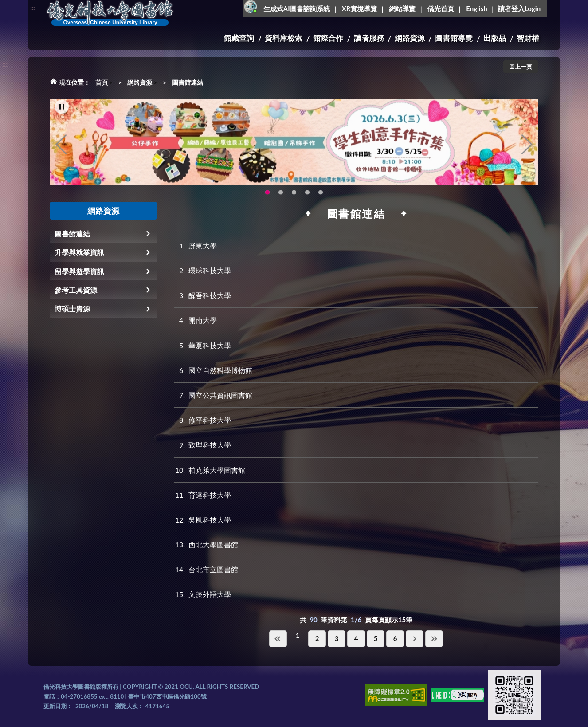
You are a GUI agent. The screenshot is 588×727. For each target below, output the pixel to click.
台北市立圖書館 (206, 569)
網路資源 (410, 38)
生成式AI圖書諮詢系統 (297, 8)
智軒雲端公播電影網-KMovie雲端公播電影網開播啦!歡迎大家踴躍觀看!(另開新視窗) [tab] (307, 201)
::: (33, 7)
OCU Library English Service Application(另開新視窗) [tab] (281, 201)
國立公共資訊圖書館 (213, 395)
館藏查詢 (239, 38)
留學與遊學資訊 (79, 271)
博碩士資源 (72, 308)
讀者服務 (369, 38)
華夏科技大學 (203, 345)
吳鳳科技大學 (203, 520)
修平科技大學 (203, 420)
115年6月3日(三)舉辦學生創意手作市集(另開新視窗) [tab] (267, 201)
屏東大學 (196, 246)
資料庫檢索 (284, 38)
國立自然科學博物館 (213, 370)
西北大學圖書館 (206, 544)
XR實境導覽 (360, 8)
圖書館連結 (188, 82)
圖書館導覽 (454, 38)
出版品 (495, 38)
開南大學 (196, 320)
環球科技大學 (203, 270)
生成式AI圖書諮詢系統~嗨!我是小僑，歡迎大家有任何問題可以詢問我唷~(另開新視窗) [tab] (321, 201)
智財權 (528, 38)
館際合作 (328, 38)
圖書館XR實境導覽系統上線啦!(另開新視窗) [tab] (294, 201)
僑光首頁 (441, 8)
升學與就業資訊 (79, 252)
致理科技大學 (203, 445)
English (476, 8)
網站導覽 (402, 8)
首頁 (102, 82)
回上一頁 (521, 67)
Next (527, 153)
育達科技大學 (203, 495)
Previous (61, 153)
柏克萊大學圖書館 (210, 470)
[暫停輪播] (62, 115)
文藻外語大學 (203, 594)
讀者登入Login (519, 8)
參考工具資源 (76, 290)
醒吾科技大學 (203, 295)
